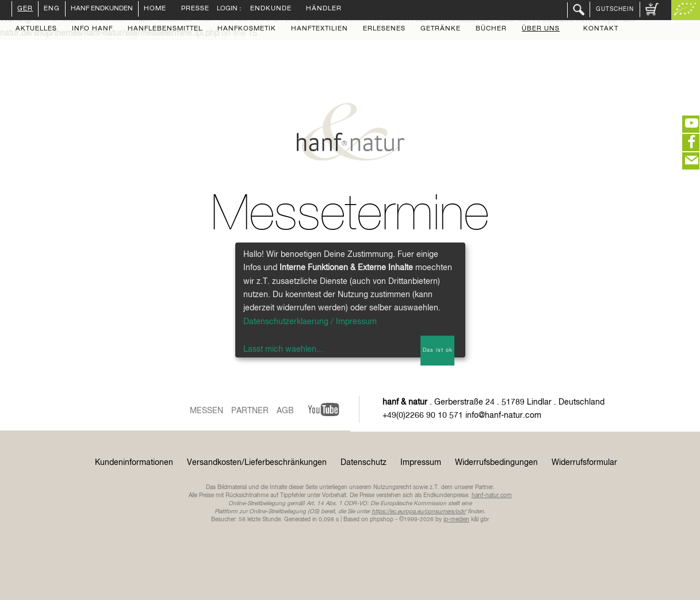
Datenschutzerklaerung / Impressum (310, 322)
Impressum (421, 463)
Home (155, 9)
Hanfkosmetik (247, 29)
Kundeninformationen (134, 463)
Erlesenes (384, 29)
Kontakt (601, 29)
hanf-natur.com (492, 495)
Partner (250, 411)
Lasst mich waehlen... (283, 349)
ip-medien (456, 520)
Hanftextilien (320, 29)
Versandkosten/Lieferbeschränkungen (257, 463)
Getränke (441, 29)
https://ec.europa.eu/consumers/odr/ (419, 511)
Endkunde (271, 9)
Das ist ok (438, 350)
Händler (324, 9)
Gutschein (615, 9)
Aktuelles (36, 29)
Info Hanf (92, 29)
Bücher (491, 29)
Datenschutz (364, 463)
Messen (206, 411)
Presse (195, 9)
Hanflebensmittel (165, 29)
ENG (52, 9)
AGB (285, 411)
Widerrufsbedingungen (496, 463)
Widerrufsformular (584, 463)
